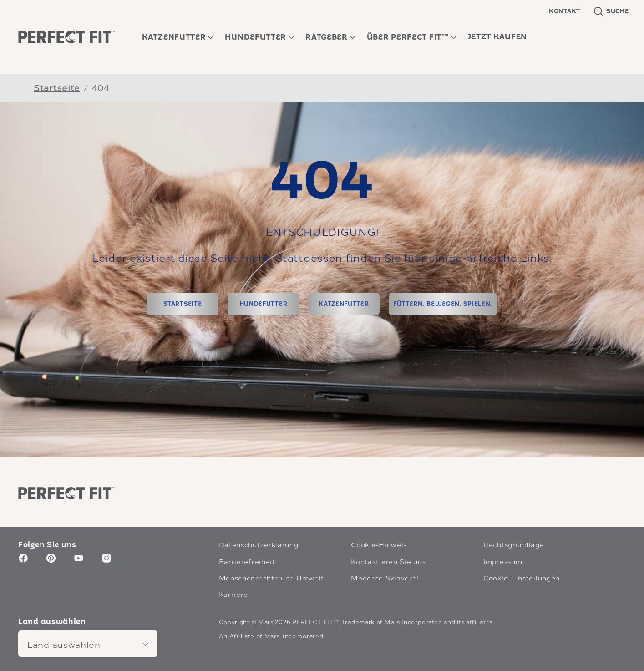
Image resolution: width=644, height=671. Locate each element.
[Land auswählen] (88, 644)
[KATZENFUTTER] (344, 304)
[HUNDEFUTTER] (263, 304)
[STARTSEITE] (183, 304)
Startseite (57, 87)
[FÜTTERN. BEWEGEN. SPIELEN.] (443, 304)
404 (101, 87)
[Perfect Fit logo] (66, 493)
